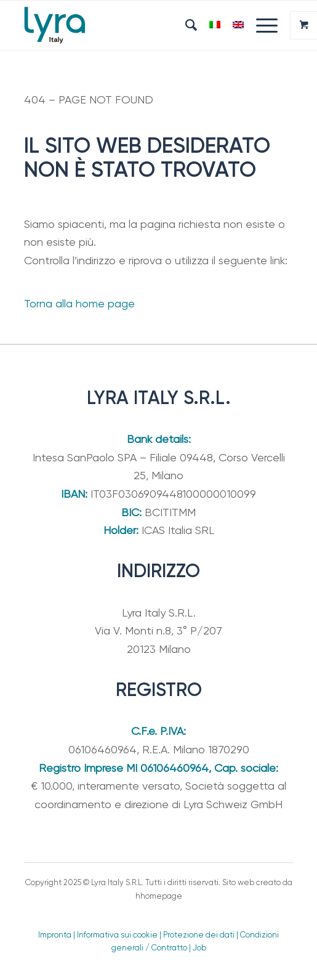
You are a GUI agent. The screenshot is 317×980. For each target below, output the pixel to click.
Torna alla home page (79, 303)
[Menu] (261, 25)
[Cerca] (185, 25)
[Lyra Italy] (132, 25)
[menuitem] (185, 25)
